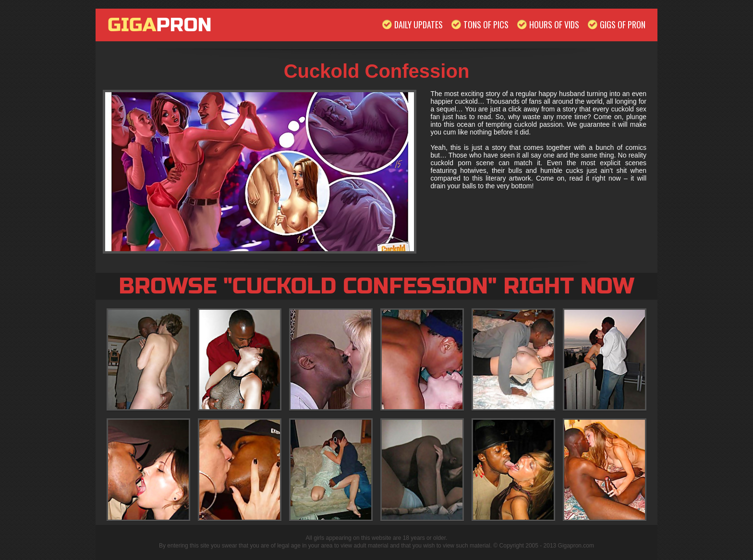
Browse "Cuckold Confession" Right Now (376, 286)
